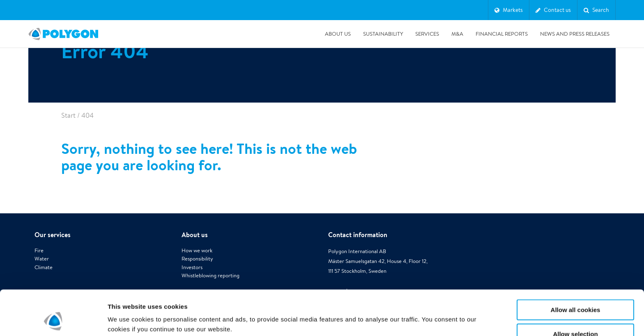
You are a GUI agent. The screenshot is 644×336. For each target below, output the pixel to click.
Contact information (358, 235)
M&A (457, 34)
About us (338, 34)
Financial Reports (502, 34)
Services (427, 34)
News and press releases (575, 34)
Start (68, 115)
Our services (53, 235)
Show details (431, 314)
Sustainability (383, 34)
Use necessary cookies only (575, 316)
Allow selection (575, 292)
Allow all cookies (576, 268)
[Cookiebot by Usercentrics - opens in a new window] (53, 320)
